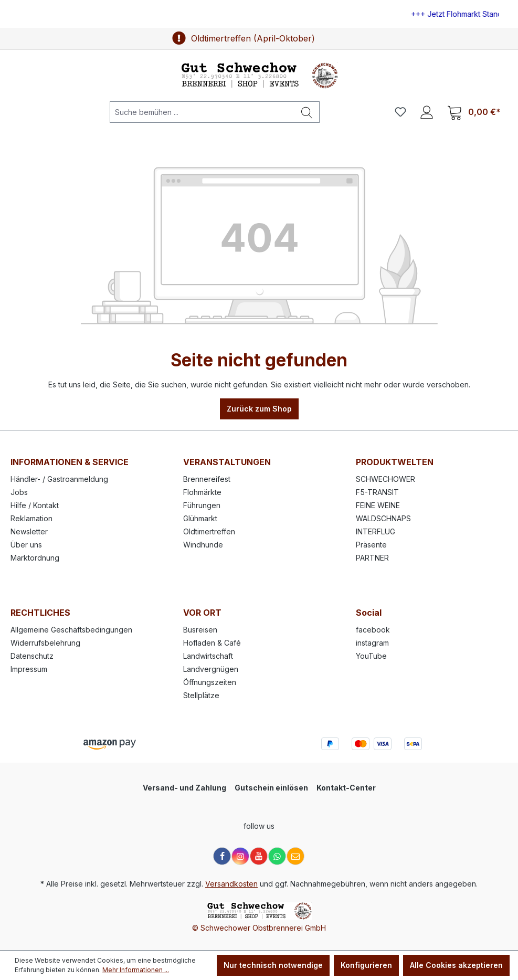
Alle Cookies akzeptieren (456, 965)
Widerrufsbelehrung (45, 643)
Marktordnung (35, 558)
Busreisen (200, 630)
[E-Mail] (295, 856)
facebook (373, 630)
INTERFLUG (376, 531)
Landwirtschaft (208, 656)
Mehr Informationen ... (136, 970)
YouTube (371, 656)
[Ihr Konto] (427, 112)
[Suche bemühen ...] (202, 112)
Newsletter (29, 531)
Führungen (202, 505)
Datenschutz (32, 656)
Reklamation (31, 518)
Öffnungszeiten (210, 682)
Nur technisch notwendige (273, 965)
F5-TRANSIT (377, 492)
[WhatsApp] (277, 856)
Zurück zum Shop (259, 409)
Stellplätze (201, 695)
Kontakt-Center (346, 788)
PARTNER (372, 558)
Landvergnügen (211, 669)
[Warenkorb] (474, 112)
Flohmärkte (202, 492)
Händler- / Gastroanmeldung (59, 479)
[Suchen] (307, 112)
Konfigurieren (366, 965)
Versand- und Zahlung (184, 788)
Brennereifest (207, 479)
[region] (259, 14)
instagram (372, 643)
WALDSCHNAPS (383, 518)
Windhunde (203, 545)
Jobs (19, 492)
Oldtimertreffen (209, 531)
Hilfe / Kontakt (35, 505)
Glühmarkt (200, 518)
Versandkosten (231, 884)
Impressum (29, 669)
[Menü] (26, 112)
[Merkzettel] (400, 112)
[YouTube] (259, 856)
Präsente (371, 545)
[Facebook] (222, 856)
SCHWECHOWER (385, 479)
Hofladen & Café (212, 643)
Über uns (26, 545)
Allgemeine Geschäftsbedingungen (71, 630)
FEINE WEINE (378, 505)
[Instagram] (240, 856)
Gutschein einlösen (271, 788)
